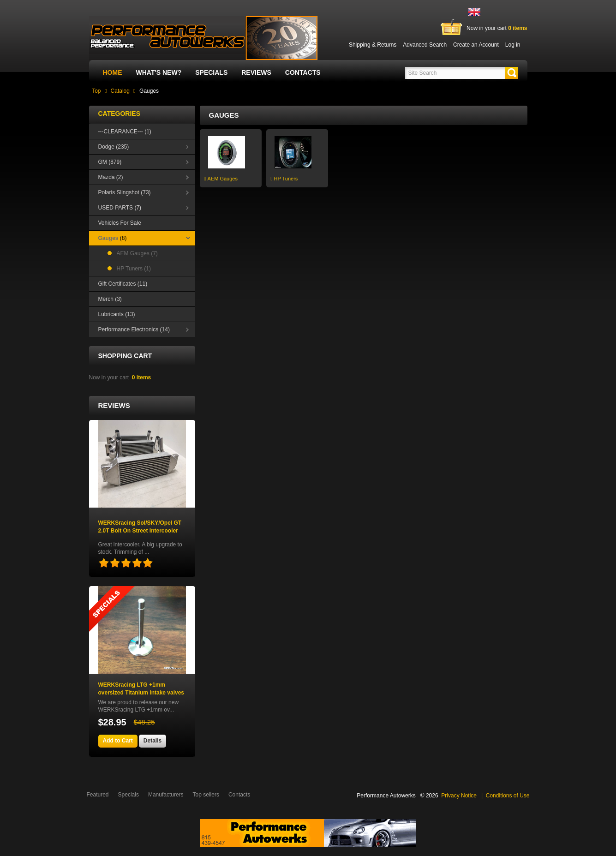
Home (113, 72)
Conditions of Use (508, 796)
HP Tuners (284, 179)
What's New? (159, 72)
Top (96, 91)
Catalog (120, 91)
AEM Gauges (221, 179)
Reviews (256, 72)
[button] (512, 73)
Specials (211, 72)
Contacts (303, 72)
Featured (98, 795)
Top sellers (206, 795)
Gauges (149, 91)
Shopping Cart (125, 356)
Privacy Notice (459, 796)
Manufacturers (166, 795)
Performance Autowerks (386, 796)
